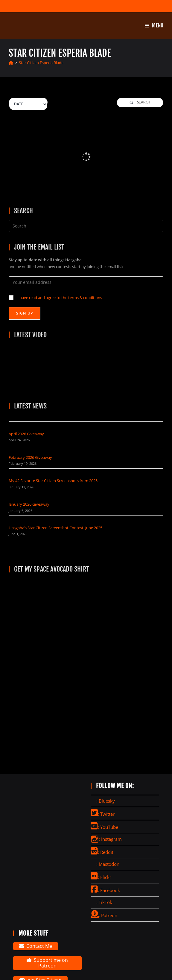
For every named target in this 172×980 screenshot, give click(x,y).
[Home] (11, 63)
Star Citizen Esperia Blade (41, 63)
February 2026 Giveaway (30, 457)
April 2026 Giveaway (26, 434)
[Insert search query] (86, 226)
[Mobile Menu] (154, 25)
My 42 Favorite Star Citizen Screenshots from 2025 (53, 481)
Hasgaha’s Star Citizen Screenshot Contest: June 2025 (55, 528)
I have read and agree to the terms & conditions (60, 298)
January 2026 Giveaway (29, 504)
